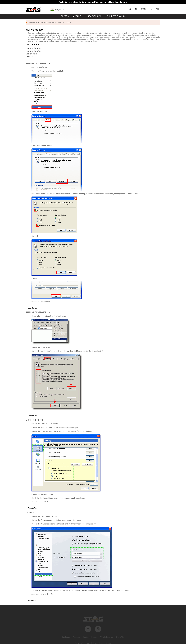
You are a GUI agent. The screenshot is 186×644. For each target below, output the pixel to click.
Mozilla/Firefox (31, 54)
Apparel (78, 16)
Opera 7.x (29, 57)
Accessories (95, 16)
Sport (65, 16)
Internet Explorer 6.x (33, 51)
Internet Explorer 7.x (33, 48)
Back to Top (33, 308)
